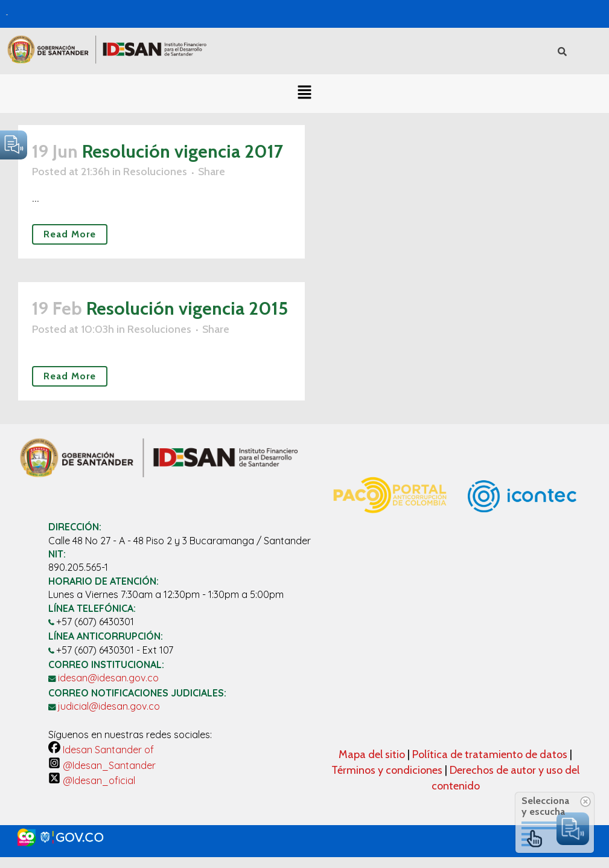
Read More (70, 234)
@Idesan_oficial (92, 780)
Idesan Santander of (101, 750)
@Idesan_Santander (102, 765)
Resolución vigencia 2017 (183, 151)
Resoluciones (155, 172)
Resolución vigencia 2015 (187, 308)
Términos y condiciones (387, 770)
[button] (304, 94)
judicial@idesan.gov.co (109, 706)
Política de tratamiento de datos (491, 754)
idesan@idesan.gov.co (108, 678)
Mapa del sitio (373, 754)
